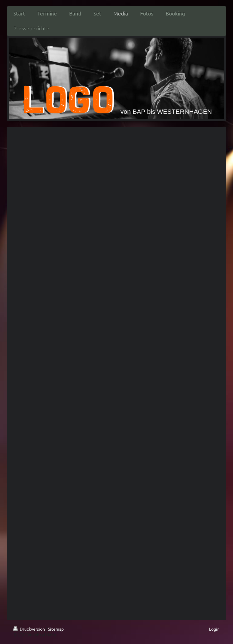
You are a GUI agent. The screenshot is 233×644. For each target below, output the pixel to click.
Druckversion (30, 629)
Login (214, 629)
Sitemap (56, 629)
